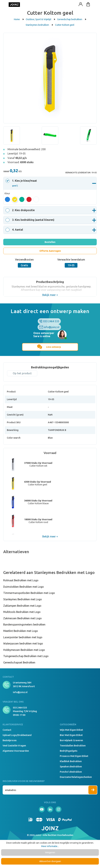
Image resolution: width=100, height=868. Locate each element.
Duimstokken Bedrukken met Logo (24, 587)
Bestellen (50, 242)
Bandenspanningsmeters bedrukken (24, 624)
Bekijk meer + (50, 295)
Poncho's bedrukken (71, 772)
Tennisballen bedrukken (73, 746)
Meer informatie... (50, 846)
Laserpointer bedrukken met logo (23, 637)
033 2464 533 (51, 321)
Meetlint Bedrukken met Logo (21, 631)
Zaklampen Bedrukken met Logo (22, 606)
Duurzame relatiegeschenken (76, 777)
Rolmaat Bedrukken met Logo (21, 580)
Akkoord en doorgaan (50, 861)
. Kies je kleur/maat (22, 183)
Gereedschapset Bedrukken (19, 662)
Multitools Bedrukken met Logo (22, 612)
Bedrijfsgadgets (69, 751)
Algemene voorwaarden (16, 751)
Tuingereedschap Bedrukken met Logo (26, 656)
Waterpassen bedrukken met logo (23, 643)
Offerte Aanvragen (50, 251)
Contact (7, 730)
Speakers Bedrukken (71, 767)
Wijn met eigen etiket (71, 730)
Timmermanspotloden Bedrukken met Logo (29, 593)
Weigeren (50, 852)
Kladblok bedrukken (71, 761)
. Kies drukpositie (21, 210)
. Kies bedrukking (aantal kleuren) (30, 220)
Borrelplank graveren (71, 740)
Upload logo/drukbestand (17, 735)
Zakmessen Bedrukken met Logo (22, 618)
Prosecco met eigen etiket (74, 756)
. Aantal (15, 230)
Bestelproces (10, 740)
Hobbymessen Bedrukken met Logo (24, 650)
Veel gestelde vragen (14, 746)
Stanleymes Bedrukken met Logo (23, 599)
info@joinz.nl (52, 327)
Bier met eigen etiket (71, 735)
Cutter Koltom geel (65, 25)
